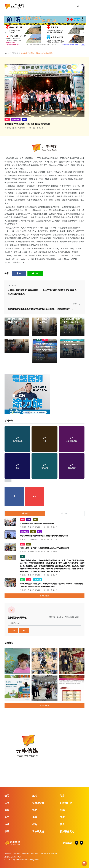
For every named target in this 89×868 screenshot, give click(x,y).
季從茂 (40, 325)
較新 (12, 286)
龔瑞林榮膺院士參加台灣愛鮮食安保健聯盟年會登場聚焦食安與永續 (44, 536)
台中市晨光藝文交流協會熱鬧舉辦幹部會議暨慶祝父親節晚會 (44, 347)
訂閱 (13, 630)
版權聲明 (54, 854)
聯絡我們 (35, 854)
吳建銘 (24, 575)
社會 (38, 340)
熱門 (7, 120)
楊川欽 (13, 325)
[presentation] (6, 33)
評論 (62, 810)
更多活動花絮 (44, 706)
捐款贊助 (17, 854)
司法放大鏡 (38, 832)
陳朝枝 (9, 128)
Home (7, 53)
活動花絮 (15, 53)
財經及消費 (37, 580)
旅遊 (29, 520)
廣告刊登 (8, 854)
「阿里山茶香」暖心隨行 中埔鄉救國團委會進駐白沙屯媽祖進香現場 (44, 548)
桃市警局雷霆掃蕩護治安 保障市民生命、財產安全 (44, 319)
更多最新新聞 (44, 596)
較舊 (77, 304)
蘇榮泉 (24, 527)
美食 (39, 532)
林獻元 (68, 325)
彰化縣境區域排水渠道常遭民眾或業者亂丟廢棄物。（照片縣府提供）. (40, 309)
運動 (24, 120)
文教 (62, 817)
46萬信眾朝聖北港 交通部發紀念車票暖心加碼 (37, 523)
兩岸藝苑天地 (67, 832)
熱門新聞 (64, 513)
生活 (45, 340)
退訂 (24, 630)
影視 (7, 810)
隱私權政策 (44, 854)
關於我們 (26, 854)
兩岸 (35, 817)
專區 (7, 832)
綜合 (35, 520)
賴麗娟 (24, 539)
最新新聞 (25, 513)
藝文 (7, 817)
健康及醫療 (16, 120)
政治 (22, 580)
